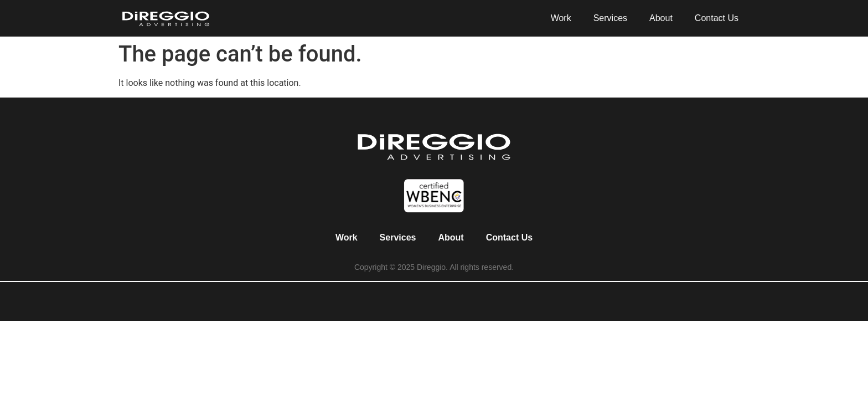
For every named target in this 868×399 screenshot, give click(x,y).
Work (561, 18)
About (661, 18)
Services (610, 18)
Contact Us (717, 18)
